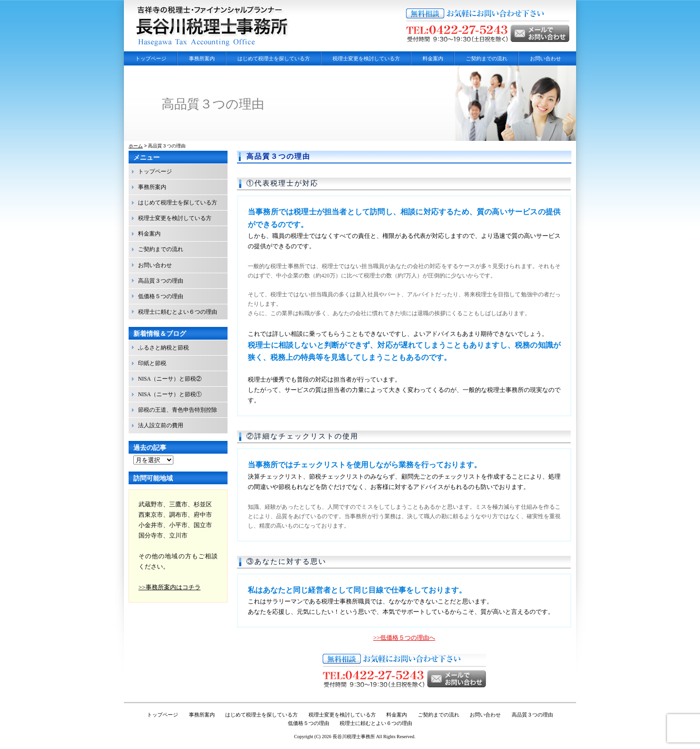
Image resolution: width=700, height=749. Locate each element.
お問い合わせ (545, 58)
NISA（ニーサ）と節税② (170, 379)
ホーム (136, 146)
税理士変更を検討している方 (366, 58)
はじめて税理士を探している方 (274, 58)
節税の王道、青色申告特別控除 (178, 410)
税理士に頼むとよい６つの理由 (178, 312)
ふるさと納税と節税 (163, 348)
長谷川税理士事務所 (354, 737)
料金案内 (433, 58)
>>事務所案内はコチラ (170, 587)
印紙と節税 (152, 363)
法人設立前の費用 (161, 426)
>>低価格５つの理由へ (404, 638)
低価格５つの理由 (161, 297)
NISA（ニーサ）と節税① (170, 395)
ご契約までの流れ (487, 58)
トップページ (151, 58)
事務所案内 (202, 58)
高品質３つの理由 (278, 156)
